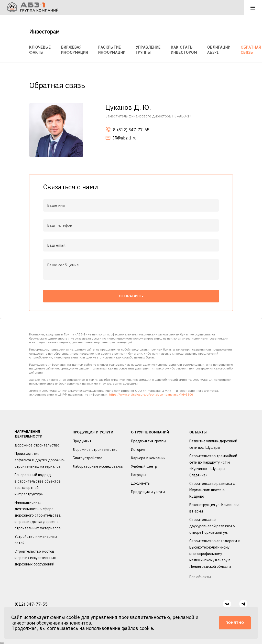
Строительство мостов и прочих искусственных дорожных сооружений (35, 558)
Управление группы (148, 50)
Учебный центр (144, 466)
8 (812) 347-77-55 (127, 130)
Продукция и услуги (93, 432)
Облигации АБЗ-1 (219, 50)
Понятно (235, 623)
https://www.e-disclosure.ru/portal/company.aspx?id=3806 (151, 394)
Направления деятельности (29, 434)
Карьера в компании (148, 458)
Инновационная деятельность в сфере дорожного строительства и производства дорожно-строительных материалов (38, 515)
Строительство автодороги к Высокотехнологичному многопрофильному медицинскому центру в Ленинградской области (215, 554)
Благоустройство (88, 458)
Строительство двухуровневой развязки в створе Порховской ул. (212, 526)
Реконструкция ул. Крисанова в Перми (215, 508)
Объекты (198, 432)
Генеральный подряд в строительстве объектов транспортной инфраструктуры (38, 484)
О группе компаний (150, 432)
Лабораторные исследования (98, 466)
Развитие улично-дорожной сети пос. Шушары (213, 444)
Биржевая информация (75, 50)
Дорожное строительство (37, 445)
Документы (141, 483)
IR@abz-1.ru (121, 138)
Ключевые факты (40, 50)
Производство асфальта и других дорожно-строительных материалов (40, 460)
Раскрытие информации (112, 50)
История (138, 450)
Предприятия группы (149, 441)
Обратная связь (251, 50)
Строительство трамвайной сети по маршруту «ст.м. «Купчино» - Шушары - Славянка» (213, 466)
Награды (139, 475)
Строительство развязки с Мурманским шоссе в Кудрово (212, 490)
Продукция (82, 441)
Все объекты (200, 577)
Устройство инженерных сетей (36, 540)
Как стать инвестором (184, 50)
